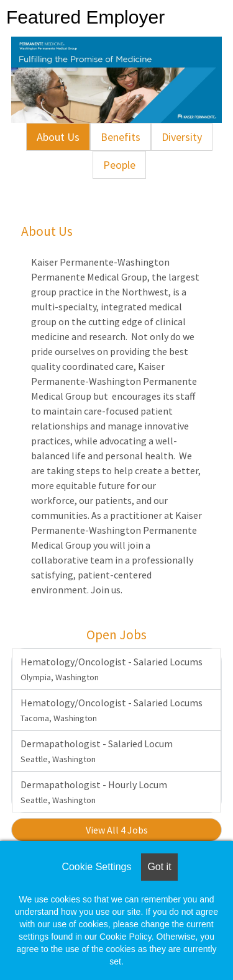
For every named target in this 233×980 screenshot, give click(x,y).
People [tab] (119, 165)
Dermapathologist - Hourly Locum (94, 792)
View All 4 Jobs (117, 830)
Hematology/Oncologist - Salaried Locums (112, 669)
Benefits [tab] (121, 137)
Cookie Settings (96, 867)
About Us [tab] (58, 137)
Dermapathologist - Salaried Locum (97, 751)
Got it (159, 867)
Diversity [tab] (182, 137)
